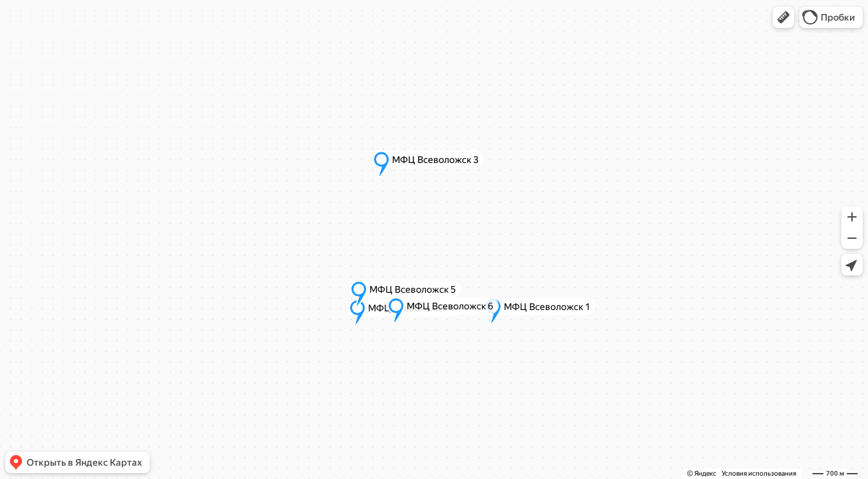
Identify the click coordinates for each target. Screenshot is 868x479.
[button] (783, 17)
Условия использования (759, 473)
